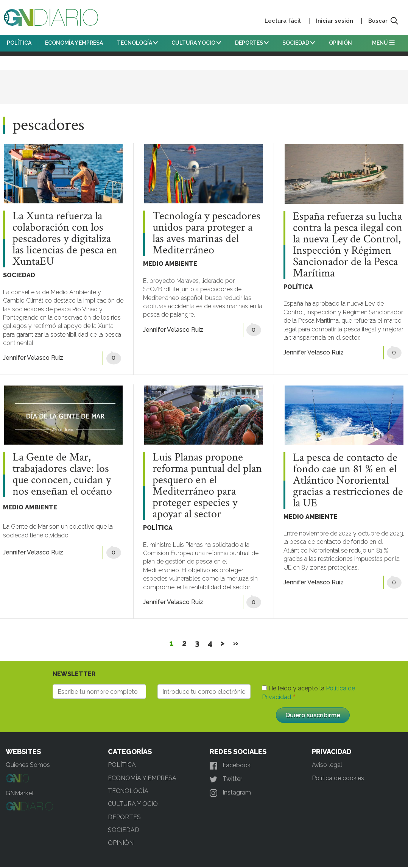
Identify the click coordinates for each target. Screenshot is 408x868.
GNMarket (20, 793)
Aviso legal (327, 765)
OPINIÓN (340, 43)
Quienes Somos (28, 765)
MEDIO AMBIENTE (170, 264)
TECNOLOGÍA (137, 43)
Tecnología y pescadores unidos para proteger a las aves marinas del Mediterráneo (206, 233)
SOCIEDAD (299, 43)
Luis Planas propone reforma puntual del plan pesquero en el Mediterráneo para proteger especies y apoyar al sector (207, 486)
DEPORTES (252, 43)
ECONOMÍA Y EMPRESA (74, 43)
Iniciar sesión (335, 21)
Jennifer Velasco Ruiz (33, 358)
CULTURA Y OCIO (196, 43)
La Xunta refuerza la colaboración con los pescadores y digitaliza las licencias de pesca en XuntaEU (65, 239)
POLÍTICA (19, 43)
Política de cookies (338, 778)
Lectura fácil (283, 21)
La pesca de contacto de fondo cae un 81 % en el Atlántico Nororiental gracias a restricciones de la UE (348, 481)
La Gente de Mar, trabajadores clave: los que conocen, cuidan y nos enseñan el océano (62, 475)
